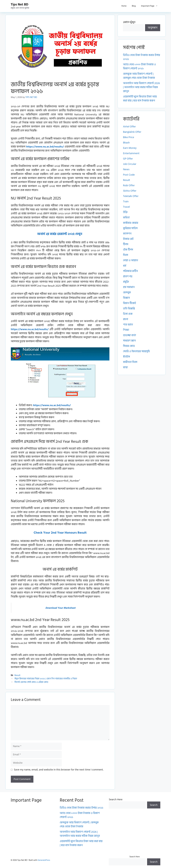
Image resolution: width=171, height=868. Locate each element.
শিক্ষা (126, 330)
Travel (126, 207)
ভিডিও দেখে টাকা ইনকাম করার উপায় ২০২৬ (142, 57)
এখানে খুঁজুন (129, 22)
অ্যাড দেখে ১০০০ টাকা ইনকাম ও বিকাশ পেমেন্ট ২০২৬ (139, 67)
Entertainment (131, 153)
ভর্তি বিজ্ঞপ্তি (129, 309)
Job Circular (130, 164)
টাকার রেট (128, 239)
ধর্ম (125, 266)
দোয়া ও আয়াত (131, 260)
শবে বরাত (128, 325)
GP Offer (128, 159)
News (126, 169)
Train (126, 202)
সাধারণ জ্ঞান (129, 341)
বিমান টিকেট (130, 303)
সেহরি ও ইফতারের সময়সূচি (136, 351)
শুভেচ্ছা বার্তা (130, 335)
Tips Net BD (20, 4)
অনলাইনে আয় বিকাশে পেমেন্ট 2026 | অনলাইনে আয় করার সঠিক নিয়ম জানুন (141, 87)
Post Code (129, 175)
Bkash (126, 143)
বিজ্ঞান (126, 298)
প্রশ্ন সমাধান (129, 287)
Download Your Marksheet (60, 608)
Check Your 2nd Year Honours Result (60, 533)
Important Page (151, 6)
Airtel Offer (129, 127)
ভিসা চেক (128, 314)
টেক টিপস (128, 250)
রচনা (126, 319)
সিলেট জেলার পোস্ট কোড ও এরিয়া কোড (31, 682)
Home (124, 6)
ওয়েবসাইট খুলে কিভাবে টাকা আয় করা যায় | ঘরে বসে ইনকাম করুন (140, 99)
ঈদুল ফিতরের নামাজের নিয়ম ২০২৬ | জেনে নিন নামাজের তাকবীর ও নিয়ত (46, 679)
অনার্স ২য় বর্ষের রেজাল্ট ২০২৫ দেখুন (60, 234)
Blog (134, 6)
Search (154, 805)
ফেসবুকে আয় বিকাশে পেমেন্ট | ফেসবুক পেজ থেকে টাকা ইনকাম (139, 76)
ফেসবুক (127, 293)
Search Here (116, 799)
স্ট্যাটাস (127, 357)
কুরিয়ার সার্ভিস (130, 228)
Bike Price (129, 137)
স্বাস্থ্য (125, 367)
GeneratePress (44, 860)
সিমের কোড (129, 346)
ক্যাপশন (127, 234)
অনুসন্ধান (153, 28)
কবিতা (126, 218)
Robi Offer (129, 185)
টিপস (126, 244)
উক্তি (125, 212)
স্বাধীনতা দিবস (130, 362)
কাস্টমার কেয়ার (131, 223)
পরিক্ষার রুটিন (130, 271)
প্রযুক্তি (126, 282)
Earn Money (130, 148)
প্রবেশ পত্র (128, 276)
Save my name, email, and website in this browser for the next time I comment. (59, 770)
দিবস (126, 255)
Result (17, 675)
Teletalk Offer (131, 196)
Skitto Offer (130, 191)
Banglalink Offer (132, 132)
